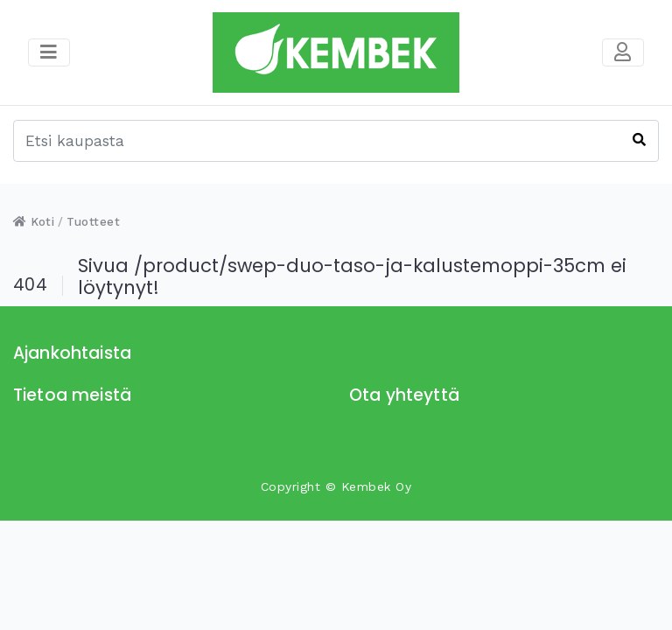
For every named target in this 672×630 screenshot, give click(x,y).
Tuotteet (93, 222)
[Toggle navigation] (623, 52)
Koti (34, 222)
